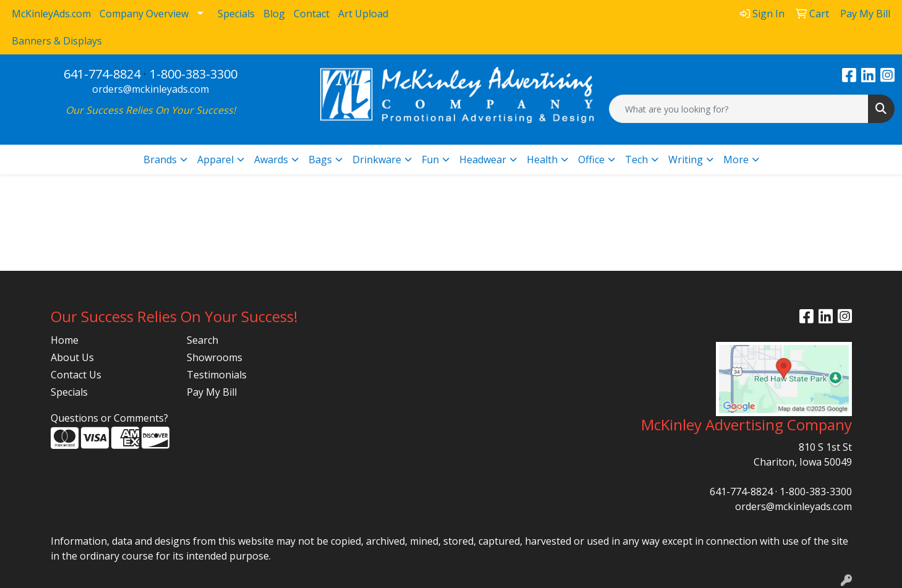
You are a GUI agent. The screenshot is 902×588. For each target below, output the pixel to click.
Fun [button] (430, 160)
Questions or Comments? (109, 418)
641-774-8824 (102, 74)
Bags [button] (320, 160)
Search (202, 340)
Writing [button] (686, 160)
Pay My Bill (212, 392)
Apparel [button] (215, 160)
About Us (72, 357)
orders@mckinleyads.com (151, 89)
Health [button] (542, 160)
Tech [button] (636, 160)
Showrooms (215, 357)
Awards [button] (271, 160)
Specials (69, 392)
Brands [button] (160, 160)
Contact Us (76, 375)
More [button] (736, 160)
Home (65, 340)
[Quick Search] (739, 109)
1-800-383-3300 (194, 74)
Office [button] (591, 160)
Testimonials (217, 375)
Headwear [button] (483, 160)
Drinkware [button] (377, 160)
